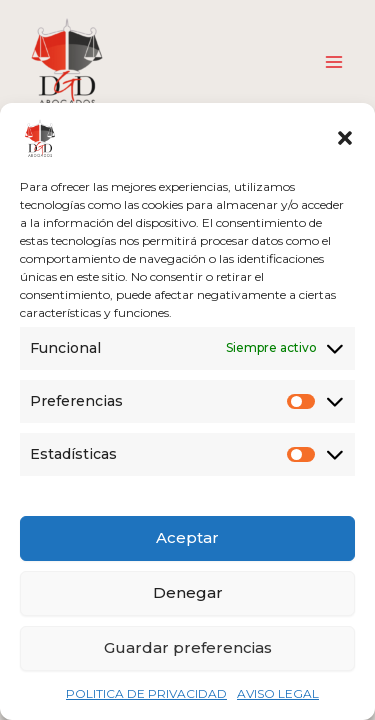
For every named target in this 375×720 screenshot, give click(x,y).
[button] (345, 138)
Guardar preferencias (188, 647)
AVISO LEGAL (278, 693)
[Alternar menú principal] (334, 62)
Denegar (188, 592)
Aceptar (187, 537)
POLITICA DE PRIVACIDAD (146, 693)
